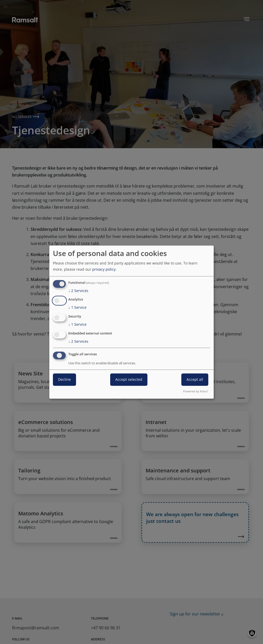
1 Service (77, 308)
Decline (64, 379)
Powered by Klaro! (196, 391)
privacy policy (104, 269)
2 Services (78, 291)
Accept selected (129, 379)
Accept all (195, 379)
